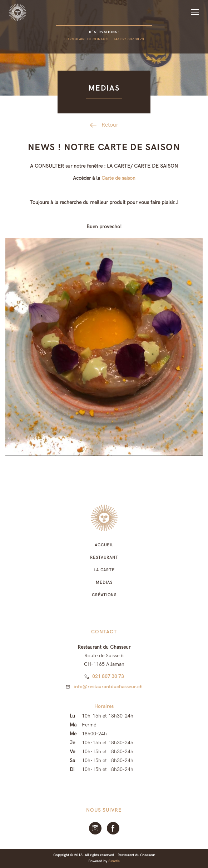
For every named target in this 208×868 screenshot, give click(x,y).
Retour (110, 125)
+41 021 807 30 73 (129, 39)
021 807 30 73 (108, 676)
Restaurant (104, 558)
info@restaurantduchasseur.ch (108, 687)
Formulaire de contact (87, 39)
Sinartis (114, 861)
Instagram (95, 828)
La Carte (104, 570)
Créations (104, 595)
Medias (104, 583)
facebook (113, 828)
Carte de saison (118, 178)
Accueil (104, 545)
